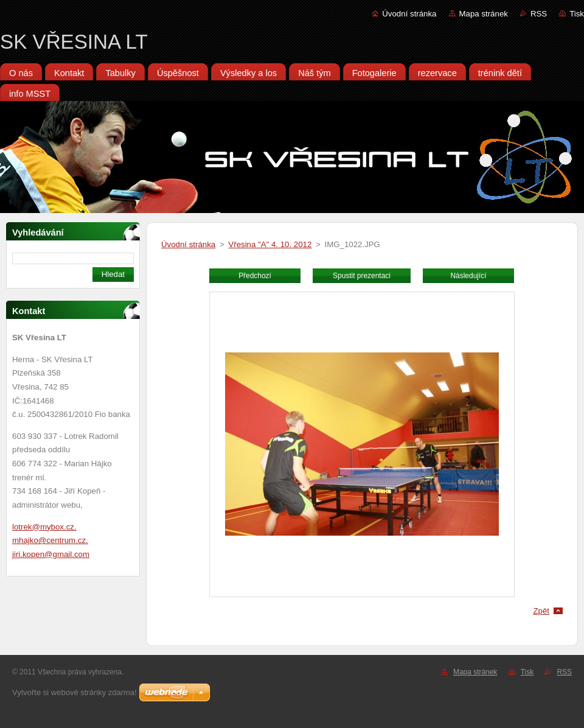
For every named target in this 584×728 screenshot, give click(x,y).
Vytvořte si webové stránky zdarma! (75, 692)
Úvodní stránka (409, 14)
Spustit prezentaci (362, 276)
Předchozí (255, 276)
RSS (539, 14)
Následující (468, 276)
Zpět (541, 611)
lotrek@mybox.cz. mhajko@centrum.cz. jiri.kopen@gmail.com (51, 541)
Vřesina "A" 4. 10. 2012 (270, 244)
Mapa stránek (484, 14)
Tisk (577, 14)
